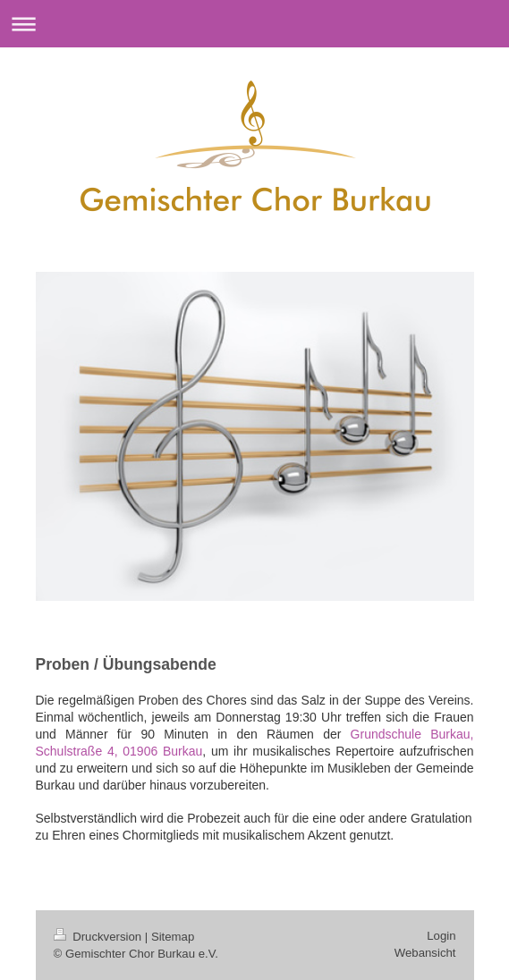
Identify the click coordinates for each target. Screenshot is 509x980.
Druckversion (99, 937)
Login (441, 936)
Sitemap (173, 937)
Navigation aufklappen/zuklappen (254, 24)
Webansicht (425, 953)
